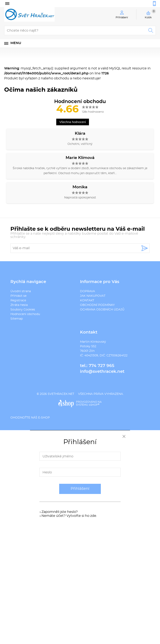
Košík (150, 14)
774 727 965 (102, 366)
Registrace (18, 300)
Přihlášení (80, 489)
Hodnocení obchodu (25, 314)
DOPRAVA (87, 291)
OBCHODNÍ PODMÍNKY (97, 305)
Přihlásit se (18, 296)
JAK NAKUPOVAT (93, 296)
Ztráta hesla (19, 305)
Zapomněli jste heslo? (60, 512)
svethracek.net (61, 394)
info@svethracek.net (102, 372)
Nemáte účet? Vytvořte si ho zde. (69, 516)
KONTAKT (87, 300)
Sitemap (17, 319)
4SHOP (94, 405)
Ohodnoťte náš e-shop (30, 418)
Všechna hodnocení (73, 122)
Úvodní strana (21, 291)
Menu (16, 43)
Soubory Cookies (23, 310)
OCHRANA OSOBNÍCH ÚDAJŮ (102, 310)
